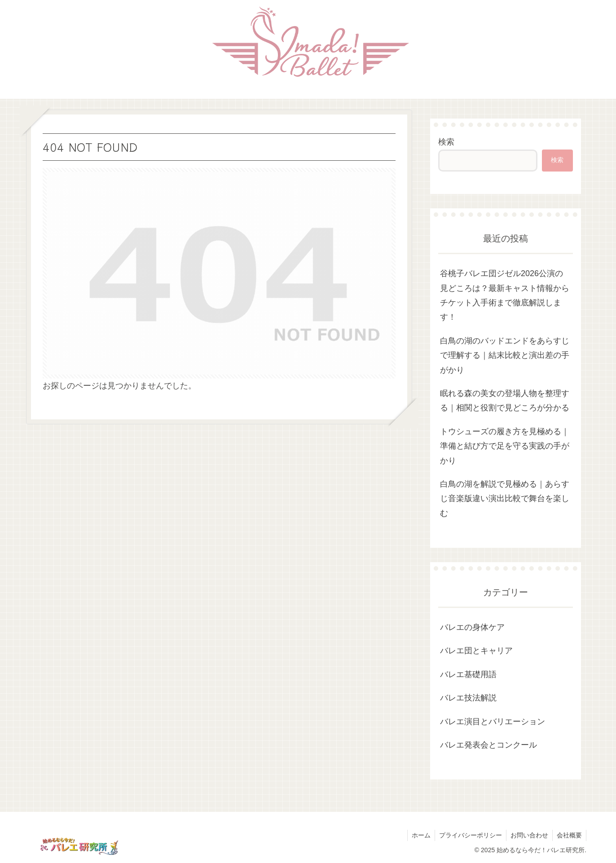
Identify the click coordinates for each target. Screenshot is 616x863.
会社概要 (569, 835)
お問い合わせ (528, 835)
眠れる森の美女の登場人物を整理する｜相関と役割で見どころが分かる (505, 401)
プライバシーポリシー (468, 835)
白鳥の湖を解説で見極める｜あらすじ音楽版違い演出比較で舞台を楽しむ (505, 499)
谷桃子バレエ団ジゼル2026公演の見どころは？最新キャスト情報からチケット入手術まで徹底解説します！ (505, 295)
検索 (446, 142)
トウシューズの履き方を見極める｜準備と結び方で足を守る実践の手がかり (505, 446)
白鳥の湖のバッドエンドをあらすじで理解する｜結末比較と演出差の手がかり (505, 355)
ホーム (418, 835)
